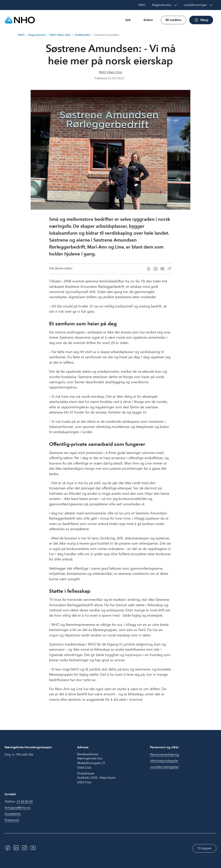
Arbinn (148, 20)
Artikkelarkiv (82, 35)
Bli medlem (173, 20)
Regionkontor (37, 35)
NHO (21, 35)
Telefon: (19, 802)
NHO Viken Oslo (60, 35)
